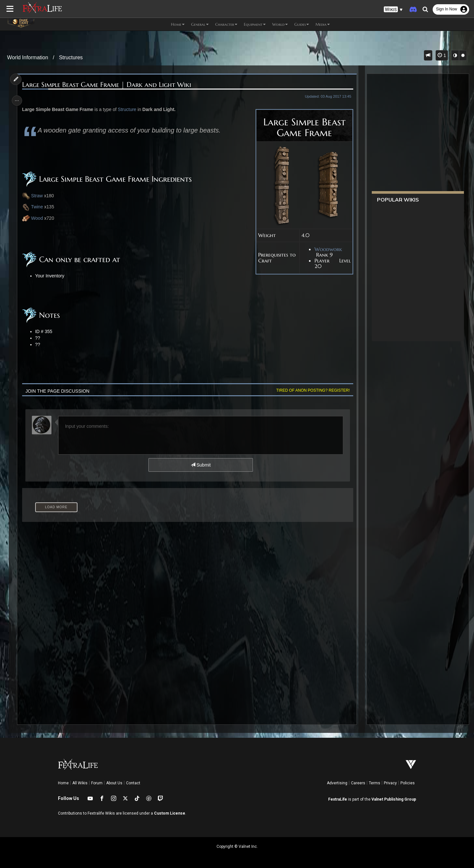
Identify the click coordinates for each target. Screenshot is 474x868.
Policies (408, 783)
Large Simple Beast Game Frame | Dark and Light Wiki (108, 85)
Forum (97, 783)
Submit (200, 465)
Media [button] (323, 24)
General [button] (200, 24)
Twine (34, 207)
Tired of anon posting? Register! (311, 390)
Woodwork (326, 249)
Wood (39, 218)
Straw (39, 196)
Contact (133, 783)
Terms (375, 783)
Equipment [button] (255, 24)
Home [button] (178, 24)
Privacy (390, 783)
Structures (71, 57)
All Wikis (80, 783)
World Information (28, 57)
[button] (393, 10)
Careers (358, 783)
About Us (114, 783)
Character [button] (226, 24)
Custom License (170, 813)
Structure (129, 109)
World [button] (280, 24)
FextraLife (338, 799)
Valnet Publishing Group (394, 799)
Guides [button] (302, 24)
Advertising (337, 783)
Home (63, 783)
